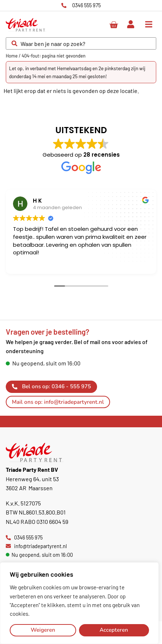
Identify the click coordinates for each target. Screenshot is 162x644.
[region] (79, 603)
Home (12, 56)
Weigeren (43, 630)
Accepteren (114, 630)
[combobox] (81, 43)
